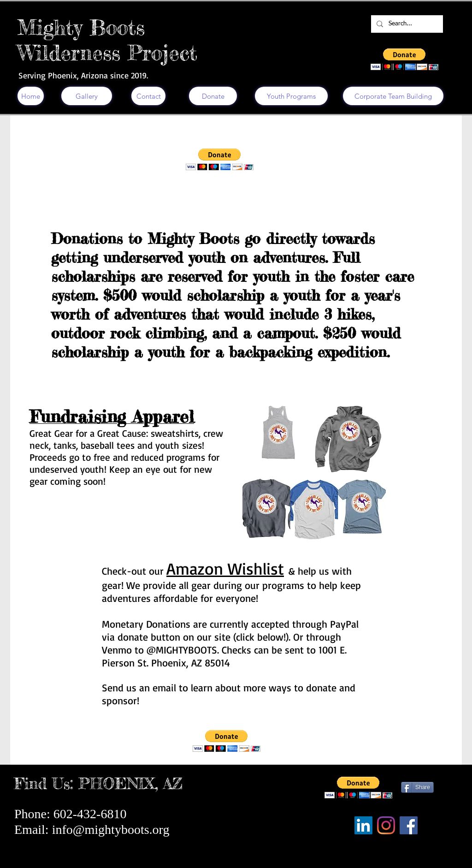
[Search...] (406, 24)
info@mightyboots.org (111, 829)
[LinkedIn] (363, 825)
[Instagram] (386, 825)
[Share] (417, 787)
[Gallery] (87, 96)
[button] (404, 59)
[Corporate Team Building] (393, 96)
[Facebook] (409, 825)
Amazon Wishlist (225, 568)
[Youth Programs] (291, 96)
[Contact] (148, 96)
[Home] (31, 96)
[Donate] (213, 96)
